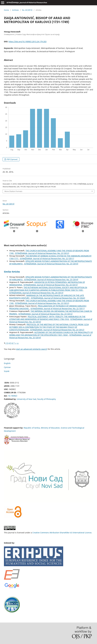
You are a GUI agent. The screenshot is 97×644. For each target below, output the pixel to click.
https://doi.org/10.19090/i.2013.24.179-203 (28, 42)
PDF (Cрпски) (12, 159)
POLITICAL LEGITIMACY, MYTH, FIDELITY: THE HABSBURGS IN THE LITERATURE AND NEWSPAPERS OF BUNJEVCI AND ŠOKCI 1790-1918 (47, 318)
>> (18, 343)
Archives (15, 10)
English (7, 363)
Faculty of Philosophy (47, 399)
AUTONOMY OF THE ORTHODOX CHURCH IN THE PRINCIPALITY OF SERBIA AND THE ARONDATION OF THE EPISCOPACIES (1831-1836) (51, 334)
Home (6, 10)
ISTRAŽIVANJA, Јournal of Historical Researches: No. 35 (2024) (58, 298)
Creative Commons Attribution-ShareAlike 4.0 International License (62, 533)
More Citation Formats (13, 191)
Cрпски (7, 367)
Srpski (7, 371)
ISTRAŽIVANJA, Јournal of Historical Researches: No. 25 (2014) (51, 264)
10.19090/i (13, 396)
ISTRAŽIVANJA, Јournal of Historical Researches (27, 3)
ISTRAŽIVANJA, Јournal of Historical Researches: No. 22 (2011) (47, 258)
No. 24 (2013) (27, 10)
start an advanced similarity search (32, 349)
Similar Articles (12, 272)
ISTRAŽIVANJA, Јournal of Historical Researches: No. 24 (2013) (51, 285)
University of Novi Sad (27, 399)
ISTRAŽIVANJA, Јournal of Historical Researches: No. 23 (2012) (42, 253)
